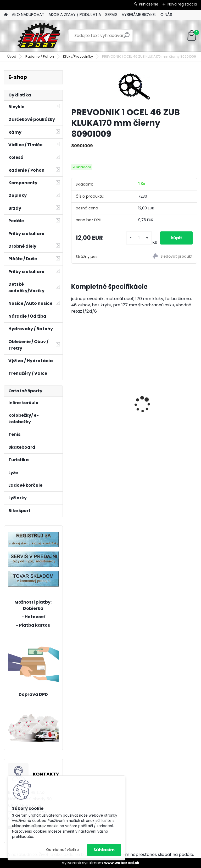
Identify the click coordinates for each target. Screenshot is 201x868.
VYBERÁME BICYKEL (139, 15)
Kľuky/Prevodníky (78, 56)
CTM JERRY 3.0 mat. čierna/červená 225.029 (99, 399)
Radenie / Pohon (40, 56)
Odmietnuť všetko (62, 850)
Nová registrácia (182, 4)
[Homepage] (6, 15)
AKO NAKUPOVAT (28, 15)
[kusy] (139, 238)
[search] (127, 37)
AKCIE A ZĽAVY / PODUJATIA (75, 15)
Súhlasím (104, 850)
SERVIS (111, 15)
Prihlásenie (149, 4)
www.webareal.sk (122, 863)
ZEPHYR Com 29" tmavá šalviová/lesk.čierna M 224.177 (163, 386)
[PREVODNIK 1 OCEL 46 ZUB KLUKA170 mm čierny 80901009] (134, 86)
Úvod (12, 56)
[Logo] (40, 36)
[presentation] (74, 395)
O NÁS (166, 15)
